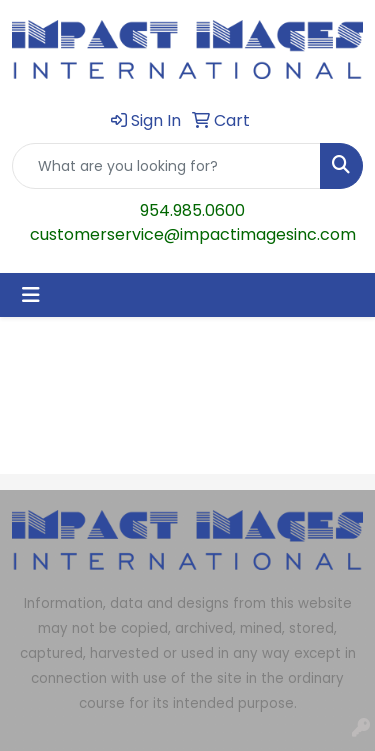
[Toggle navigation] (31, 295)
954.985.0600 (192, 210)
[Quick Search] (166, 166)
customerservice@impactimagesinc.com (193, 234)
